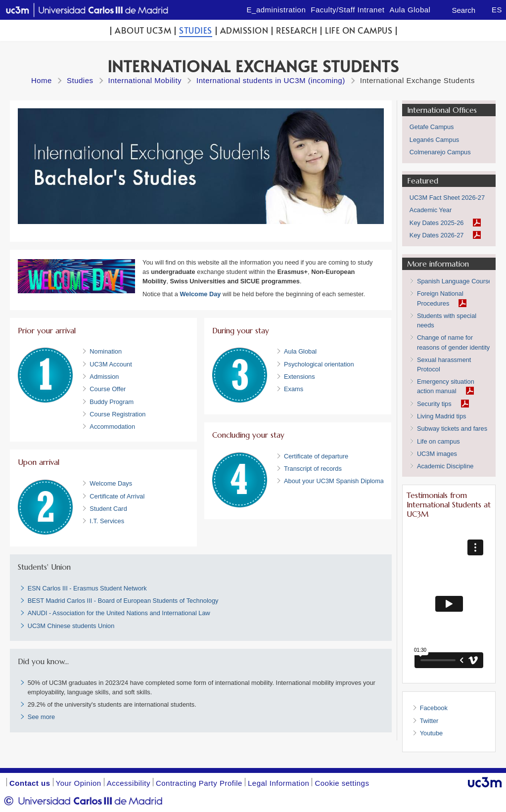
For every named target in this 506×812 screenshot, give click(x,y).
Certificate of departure (316, 456)
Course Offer (108, 389)
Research (297, 30)
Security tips (434, 404)
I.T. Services (107, 521)
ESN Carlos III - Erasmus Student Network (87, 588)
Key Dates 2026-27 (437, 235)
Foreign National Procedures (440, 298)
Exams (294, 389)
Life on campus (359, 30)
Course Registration (117, 414)
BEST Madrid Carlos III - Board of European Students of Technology (123, 601)
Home (42, 80)
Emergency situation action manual (446, 386)
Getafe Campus (432, 127)
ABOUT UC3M (143, 30)
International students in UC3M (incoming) (271, 80)
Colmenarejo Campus (440, 152)
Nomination (106, 351)
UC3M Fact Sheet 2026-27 (447, 198)
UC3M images (437, 454)
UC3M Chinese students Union (71, 626)
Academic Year (431, 210)
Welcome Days (111, 483)
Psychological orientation (319, 364)
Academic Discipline (445, 466)
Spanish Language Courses (456, 281)
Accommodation (112, 427)
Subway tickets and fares (452, 429)
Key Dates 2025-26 (437, 223)
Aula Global (300, 351)
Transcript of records (313, 469)
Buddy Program (112, 402)
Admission (244, 30)
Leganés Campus (434, 140)
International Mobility (145, 80)
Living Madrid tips (442, 416)
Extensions (299, 377)
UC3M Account (111, 364)
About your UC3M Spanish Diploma (334, 481)
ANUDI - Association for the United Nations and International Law (119, 613)
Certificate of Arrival (117, 496)
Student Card (108, 509)
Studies (196, 30)
